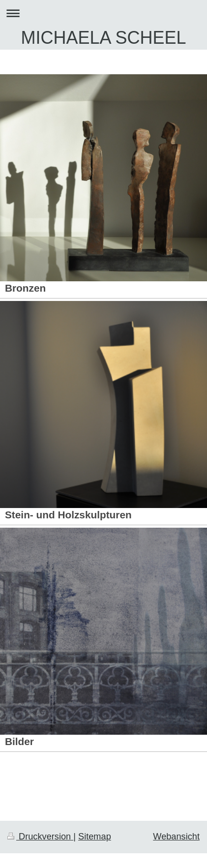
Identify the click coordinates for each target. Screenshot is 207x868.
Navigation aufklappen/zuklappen (103, 13)
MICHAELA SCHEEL (103, 38)
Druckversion (40, 837)
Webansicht (176, 837)
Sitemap (95, 837)
